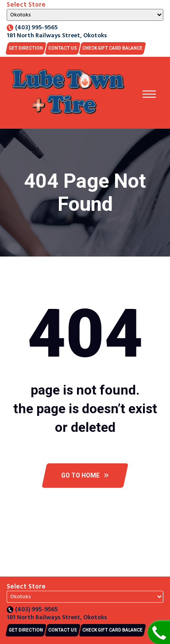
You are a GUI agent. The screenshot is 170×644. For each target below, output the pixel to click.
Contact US (63, 48)
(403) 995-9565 (32, 28)
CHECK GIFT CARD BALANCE (112, 48)
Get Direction (26, 48)
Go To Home (85, 475)
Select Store (26, 5)
